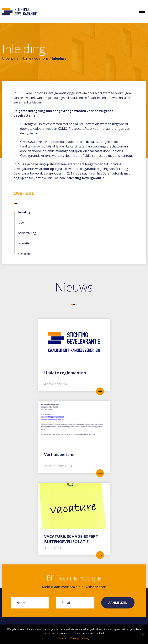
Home (26, 58)
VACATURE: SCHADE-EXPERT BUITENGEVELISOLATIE (71, 539)
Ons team (24, 254)
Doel (21, 222)
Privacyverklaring (79, 638)
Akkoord (64, 638)
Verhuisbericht (59, 455)
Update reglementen (65, 373)
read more (100, 391)
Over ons (41, 58)
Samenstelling (27, 233)
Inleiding (24, 212)
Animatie (24, 243)
